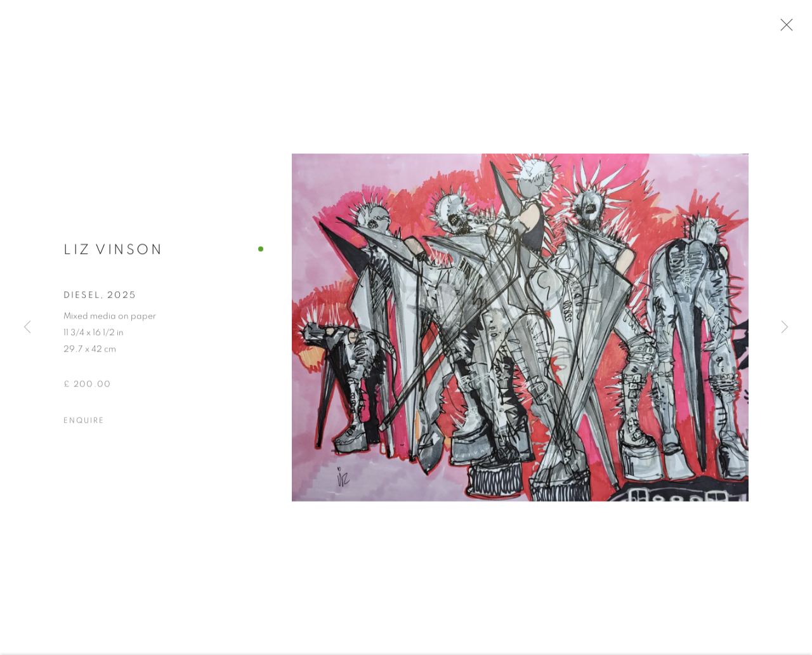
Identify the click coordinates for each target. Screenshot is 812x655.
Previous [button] (27, 327)
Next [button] (785, 327)
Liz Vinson (113, 254)
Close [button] (784, 29)
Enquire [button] (84, 425)
